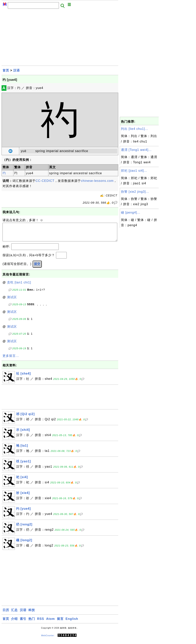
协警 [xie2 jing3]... (135, 192)
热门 (32, 623)
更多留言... (11, 360)
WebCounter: (48, 639)
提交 (37, 268)
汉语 (17, 70)
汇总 (14, 614)
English (72, 623)
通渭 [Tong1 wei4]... (136, 150)
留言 (60, 623)
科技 (32, 614)
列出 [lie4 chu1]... (135, 129)
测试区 (12, 301)
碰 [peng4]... (131, 212)
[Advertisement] (60, 38)
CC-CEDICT (45, 181)
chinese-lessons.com (97, 181)
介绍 (14, 623)
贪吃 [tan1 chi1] (19, 286)
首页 (6, 70)
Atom (50, 623)
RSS (41, 623)
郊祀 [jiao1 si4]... (134, 171)
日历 (6, 614)
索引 (23, 623)
